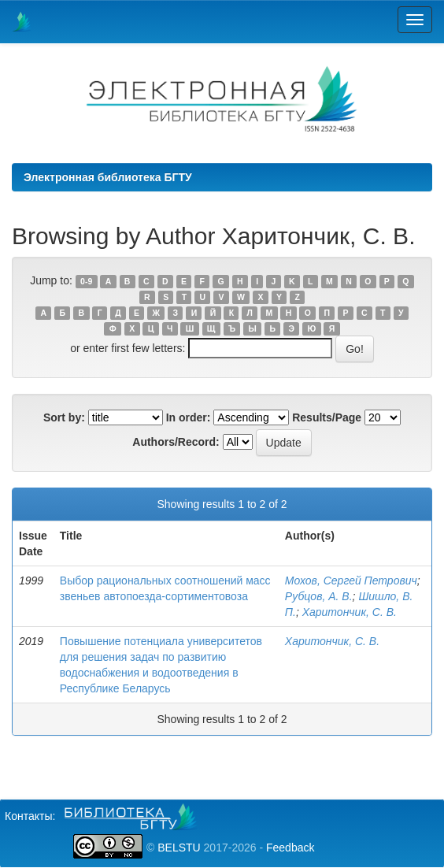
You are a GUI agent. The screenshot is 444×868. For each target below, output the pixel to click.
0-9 (86, 281)
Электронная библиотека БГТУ (108, 177)
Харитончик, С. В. (350, 612)
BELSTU (179, 848)
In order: (189, 417)
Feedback (290, 848)
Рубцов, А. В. (319, 596)
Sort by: (64, 417)
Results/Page (327, 417)
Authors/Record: (176, 442)
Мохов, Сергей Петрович (351, 581)
